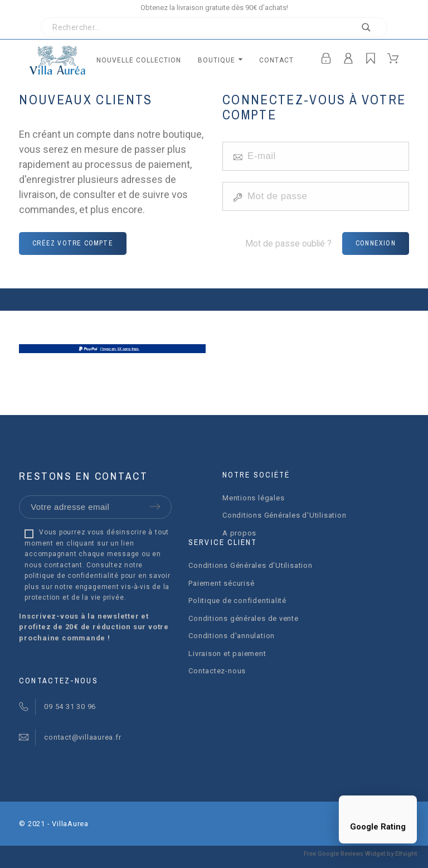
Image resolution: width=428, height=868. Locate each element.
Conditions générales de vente (244, 618)
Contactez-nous (217, 671)
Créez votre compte (73, 243)
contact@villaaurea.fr (82, 737)
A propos (239, 533)
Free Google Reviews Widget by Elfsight (360, 854)
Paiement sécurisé (221, 583)
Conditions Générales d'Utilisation (284, 515)
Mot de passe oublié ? (288, 243)
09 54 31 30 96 (70, 707)
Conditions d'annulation (232, 636)
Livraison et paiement (227, 654)
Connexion (376, 243)
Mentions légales (253, 498)
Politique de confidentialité (237, 601)
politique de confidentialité (72, 576)
